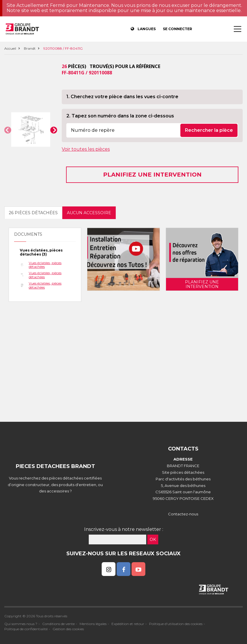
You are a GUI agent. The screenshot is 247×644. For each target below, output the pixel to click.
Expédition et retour (128, 624)
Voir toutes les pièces (86, 149)
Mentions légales (93, 624)
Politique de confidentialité (26, 629)
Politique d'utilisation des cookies (176, 624)
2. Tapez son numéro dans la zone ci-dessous (120, 116)
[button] (8, 130)
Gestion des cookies (68, 629)
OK (153, 539)
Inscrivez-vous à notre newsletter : (124, 529)
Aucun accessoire (89, 213)
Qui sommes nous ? (21, 624)
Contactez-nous (183, 514)
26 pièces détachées (33, 213)
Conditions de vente (58, 624)
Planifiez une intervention (152, 175)
